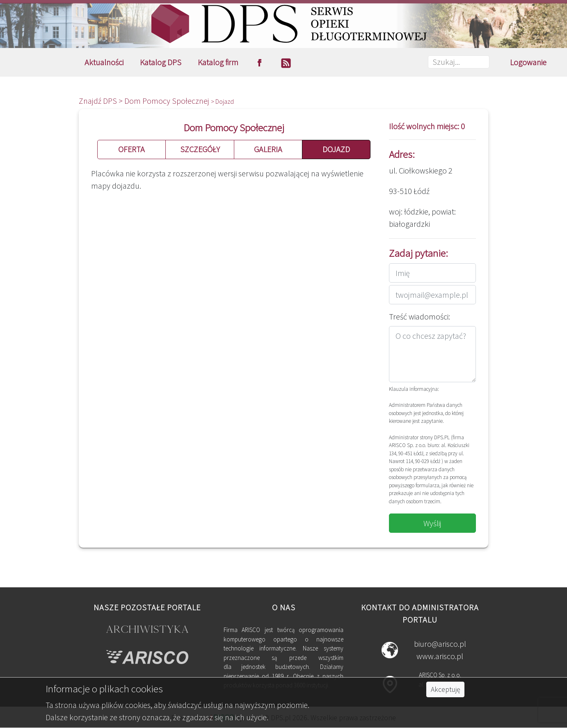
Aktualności (104, 62)
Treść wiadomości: (420, 316)
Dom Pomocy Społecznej (168, 101)
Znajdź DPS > (102, 101)
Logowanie (528, 62)
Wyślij (432, 523)
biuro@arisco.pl (440, 644)
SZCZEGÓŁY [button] (200, 149)
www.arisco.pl (440, 656)
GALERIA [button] (268, 149)
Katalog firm (218, 62)
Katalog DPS (161, 62)
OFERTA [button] (131, 149)
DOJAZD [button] (336, 149)
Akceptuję (445, 689)
